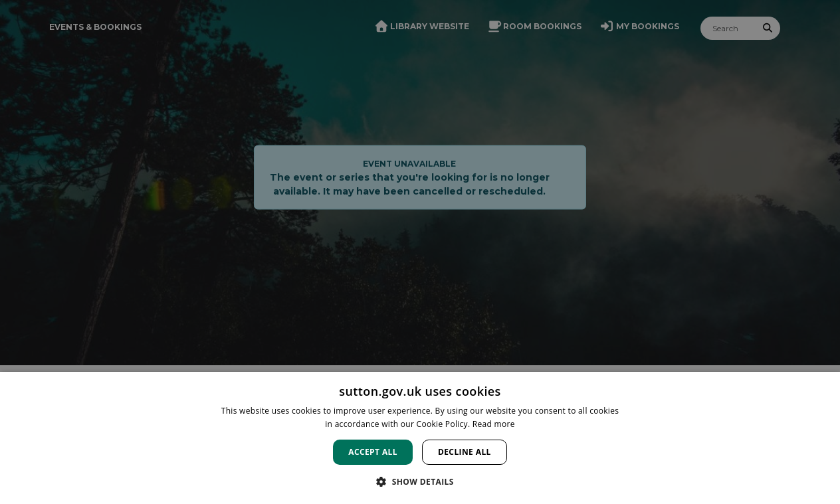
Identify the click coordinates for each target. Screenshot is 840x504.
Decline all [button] (465, 452)
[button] (420, 481)
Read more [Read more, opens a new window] (494, 424)
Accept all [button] (373, 452)
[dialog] (420, 438)
